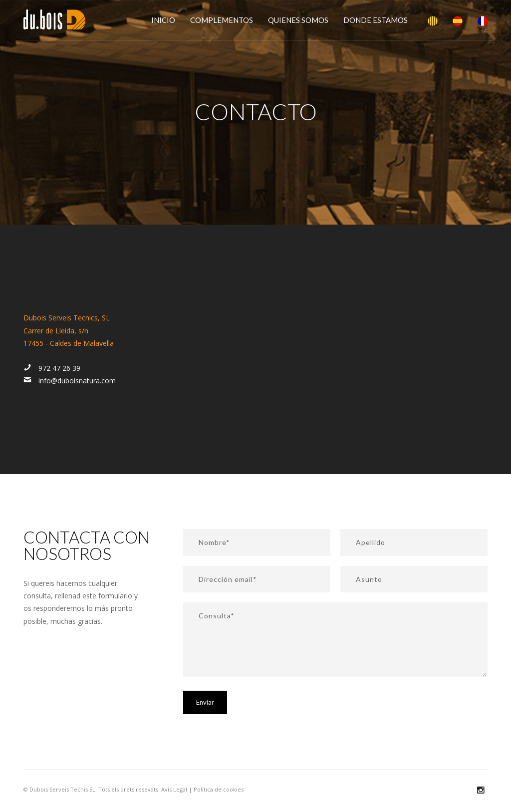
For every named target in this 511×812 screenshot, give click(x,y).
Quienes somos (298, 20)
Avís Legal (174, 789)
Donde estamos (376, 20)
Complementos (222, 20)
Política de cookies (219, 789)
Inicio (163, 20)
